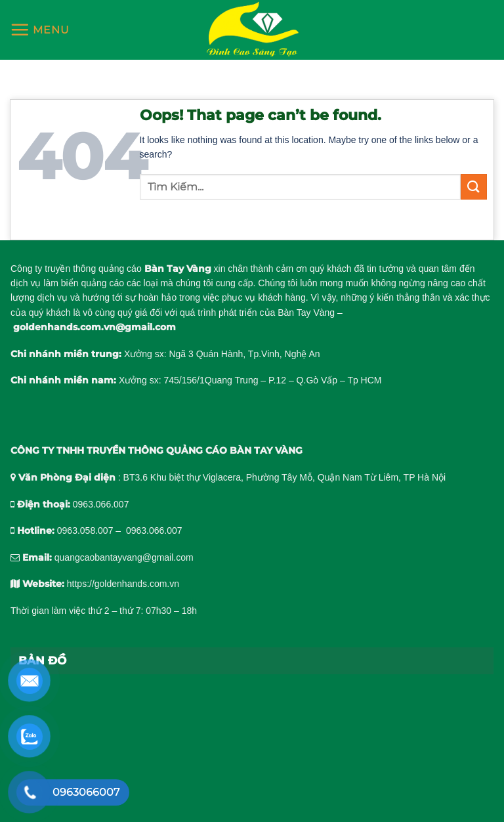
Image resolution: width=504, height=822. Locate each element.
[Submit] (474, 187)
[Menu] (40, 30)
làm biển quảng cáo (84, 283)
